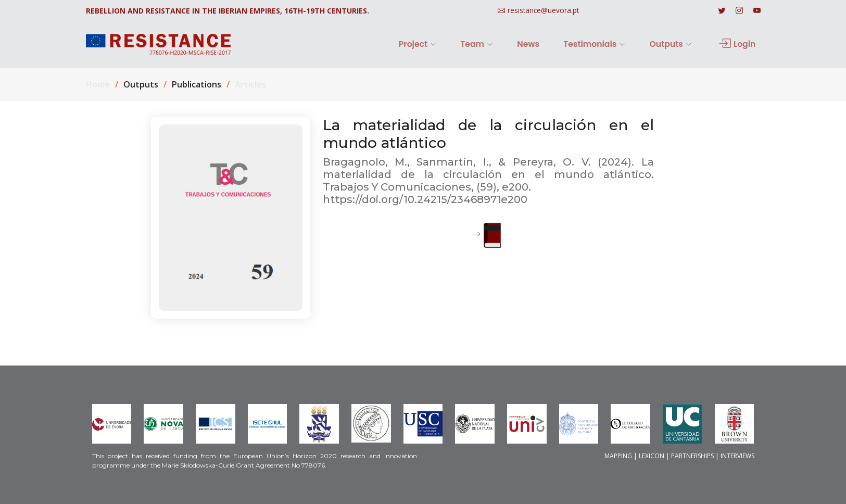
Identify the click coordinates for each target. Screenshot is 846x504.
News (548, 44)
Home (98, 84)
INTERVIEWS (737, 456)
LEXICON (652, 456)
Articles (250, 84)
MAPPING (618, 456)
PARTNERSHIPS (692, 456)
